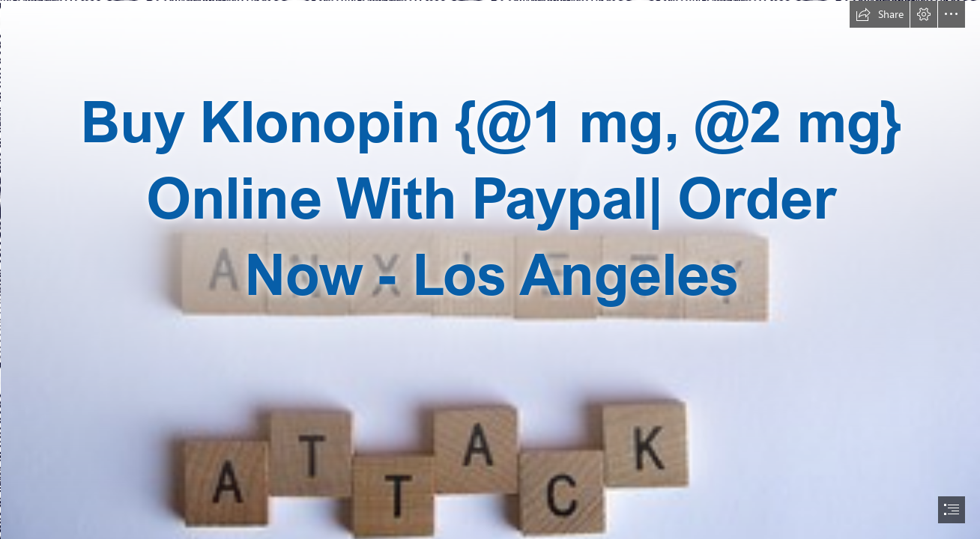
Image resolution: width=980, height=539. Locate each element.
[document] (490, 269)
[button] (880, 14)
